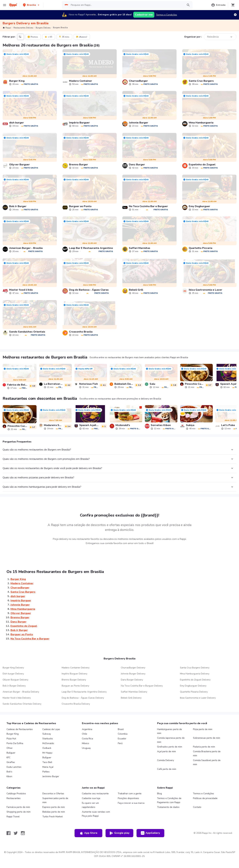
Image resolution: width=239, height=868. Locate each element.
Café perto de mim (167, 769)
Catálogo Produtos (16, 794)
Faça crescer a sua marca (131, 803)
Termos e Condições (166, 15)
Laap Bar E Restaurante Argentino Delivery (84, 692)
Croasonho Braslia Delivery (76, 704)
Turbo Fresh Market (53, 817)
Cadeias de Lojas (51, 729)
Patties (46, 772)
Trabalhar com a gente (130, 794)
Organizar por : (193, 37)
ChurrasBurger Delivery (133, 668)
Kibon (9, 776)
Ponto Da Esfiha (15, 743)
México (85, 743)
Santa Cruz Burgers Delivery (195, 668)
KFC (8, 758)
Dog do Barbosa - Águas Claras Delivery (83, 698)
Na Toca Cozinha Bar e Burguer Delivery (142, 686)
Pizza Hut (11, 739)
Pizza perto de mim (203, 729)
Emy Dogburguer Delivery (193, 686)
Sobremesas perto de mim (207, 738)
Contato (197, 807)
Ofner (10, 748)
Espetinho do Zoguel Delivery (195, 680)
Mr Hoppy (47, 753)
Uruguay (86, 748)
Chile (85, 734)
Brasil (121, 729)
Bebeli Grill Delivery (131, 698)
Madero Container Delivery (76, 668)
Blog (159, 794)
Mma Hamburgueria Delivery (195, 674)
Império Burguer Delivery (74, 674)
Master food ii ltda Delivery (17, 698)
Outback (47, 748)
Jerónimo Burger (51, 776)
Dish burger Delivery (13, 674)
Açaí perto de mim (166, 751)
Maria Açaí (48, 767)
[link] (30, 67)
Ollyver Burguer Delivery (15, 680)
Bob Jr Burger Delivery (14, 686)
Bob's (9, 772)
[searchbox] (127, 5)
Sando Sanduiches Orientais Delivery (22, 704)
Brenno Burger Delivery (74, 680)
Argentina (87, 729)
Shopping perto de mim (19, 812)
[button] (31, 5)
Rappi (7, 28)
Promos (33, 37)
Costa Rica (87, 739)
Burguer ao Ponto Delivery (75, 686)
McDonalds (48, 743)
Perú (120, 743)
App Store (88, 833)
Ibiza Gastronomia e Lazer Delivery (198, 698)
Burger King (13, 734)
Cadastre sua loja (91, 798)
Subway (47, 734)
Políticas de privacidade (205, 798)
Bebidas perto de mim (54, 812)
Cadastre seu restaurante (95, 794)
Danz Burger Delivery (132, 680)
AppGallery (150, 833)
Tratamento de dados (168, 807)
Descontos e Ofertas (53, 794)
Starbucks (48, 739)
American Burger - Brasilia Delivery (21, 692)
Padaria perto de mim (204, 747)
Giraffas (11, 762)
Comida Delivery (166, 760)
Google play (119, 833)
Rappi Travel (13, 817)
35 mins (64, 37)
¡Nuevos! (81, 37)
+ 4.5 (48, 37)
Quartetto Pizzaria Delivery (194, 692)
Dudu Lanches (14, 767)
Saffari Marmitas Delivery (134, 692)
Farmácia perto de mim (18, 807)
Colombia (123, 734)
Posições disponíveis (128, 798)
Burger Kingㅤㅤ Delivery (13, 668)
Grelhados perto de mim (170, 747)
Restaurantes (14, 798)
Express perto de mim (54, 807)
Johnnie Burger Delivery (133, 674)
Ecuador (122, 739)
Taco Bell (47, 762)
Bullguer (11, 753)
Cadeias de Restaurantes (20, 729)
